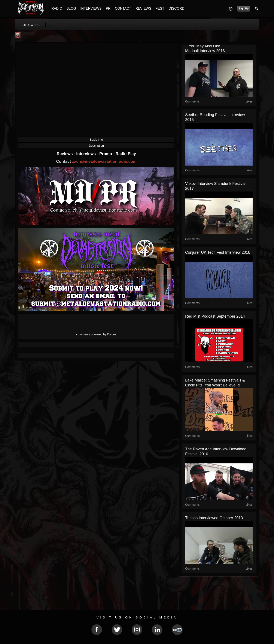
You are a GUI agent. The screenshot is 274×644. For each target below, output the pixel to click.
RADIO (57, 8)
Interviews (86, 154)
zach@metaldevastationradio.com (104, 161)
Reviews (65, 154)
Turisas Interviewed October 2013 (214, 518)
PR (108, 8)
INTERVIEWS (91, 8)
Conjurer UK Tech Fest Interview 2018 (218, 252)
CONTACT (123, 8)
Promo (106, 154)
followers (30, 25)
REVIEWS (143, 8)
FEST (160, 8)
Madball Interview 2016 (205, 51)
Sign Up (244, 9)
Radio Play (126, 154)
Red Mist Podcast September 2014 (215, 316)
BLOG (71, 8)
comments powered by (96, 334)
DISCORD (176, 8)
